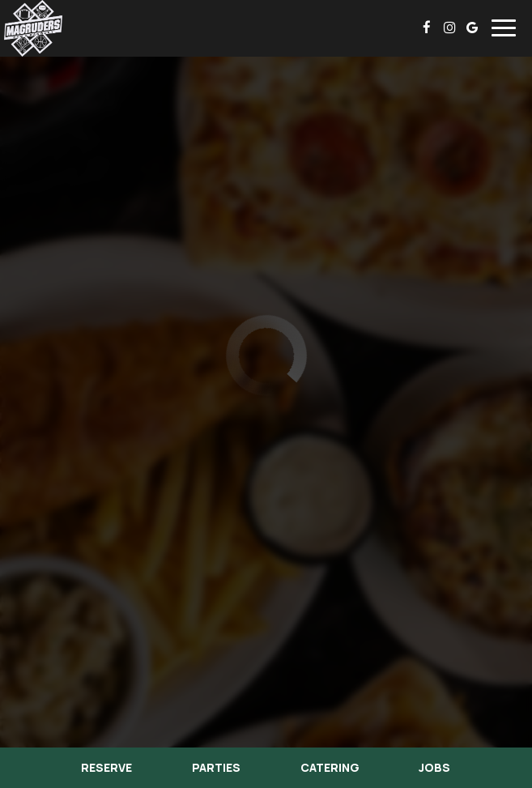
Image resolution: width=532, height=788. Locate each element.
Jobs (434, 767)
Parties (216, 767)
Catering (330, 767)
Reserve (106, 767)
